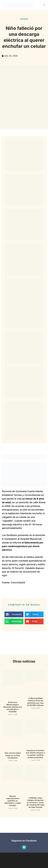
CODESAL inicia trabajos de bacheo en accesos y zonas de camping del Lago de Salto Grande (35, 803)
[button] (44, 5)
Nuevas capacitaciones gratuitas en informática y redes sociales (13, 801)
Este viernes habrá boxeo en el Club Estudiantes (13, 755)
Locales (24, 19)
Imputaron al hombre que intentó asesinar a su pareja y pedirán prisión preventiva (35, 754)
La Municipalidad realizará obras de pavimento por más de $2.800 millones (35, 702)
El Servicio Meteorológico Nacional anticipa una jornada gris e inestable (13, 707)
